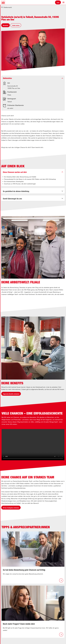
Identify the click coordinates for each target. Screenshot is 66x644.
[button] (63, 2)
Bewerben (6, 25)
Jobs (58, 3)
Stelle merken (16, 25)
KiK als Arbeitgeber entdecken (11, 508)
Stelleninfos (7, 78)
